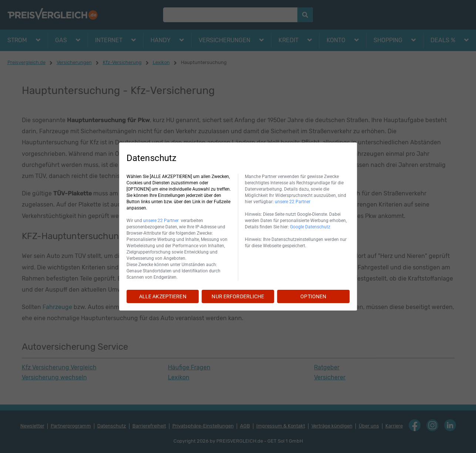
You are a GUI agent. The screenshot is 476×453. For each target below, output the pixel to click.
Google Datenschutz (310, 227)
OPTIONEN (313, 296)
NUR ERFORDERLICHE (238, 296)
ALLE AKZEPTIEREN (163, 296)
